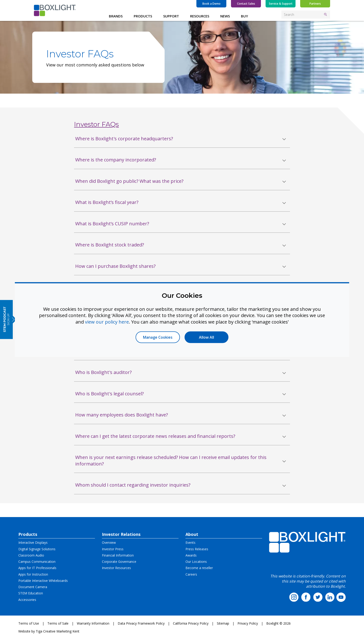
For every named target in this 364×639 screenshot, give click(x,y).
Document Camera (33, 587)
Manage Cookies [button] (158, 337)
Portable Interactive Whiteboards (43, 581)
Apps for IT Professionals (37, 568)
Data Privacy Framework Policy (141, 623)
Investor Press (113, 549)
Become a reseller (199, 568)
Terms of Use (29, 623)
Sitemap (223, 623)
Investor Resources (116, 568)
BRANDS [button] (116, 16)
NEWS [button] (225, 16)
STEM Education (31, 593)
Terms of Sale (58, 623)
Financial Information (118, 555)
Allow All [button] (206, 337)
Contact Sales (246, 4)
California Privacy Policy (191, 623)
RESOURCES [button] (200, 16)
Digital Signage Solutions (37, 549)
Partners (315, 4)
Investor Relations (121, 534)
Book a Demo (211, 4)
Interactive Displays (33, 542)
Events (190, 542)
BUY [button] (244, 16)
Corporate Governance (119, 562)
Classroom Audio (31, 555)
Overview (109, 542)
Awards (191, 555)
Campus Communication (37, 562)
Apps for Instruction (33, 574)
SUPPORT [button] (171, 16)
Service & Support (281, 4)
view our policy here (107, 322)
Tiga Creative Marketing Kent (58, 631)
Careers (191, 574)
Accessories (27, 600)
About (192, 534)
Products (28, 534)
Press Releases (197, 549)
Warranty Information (93, 623)
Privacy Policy (248, 623)
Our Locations (196, 562)
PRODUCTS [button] (143, 16)
